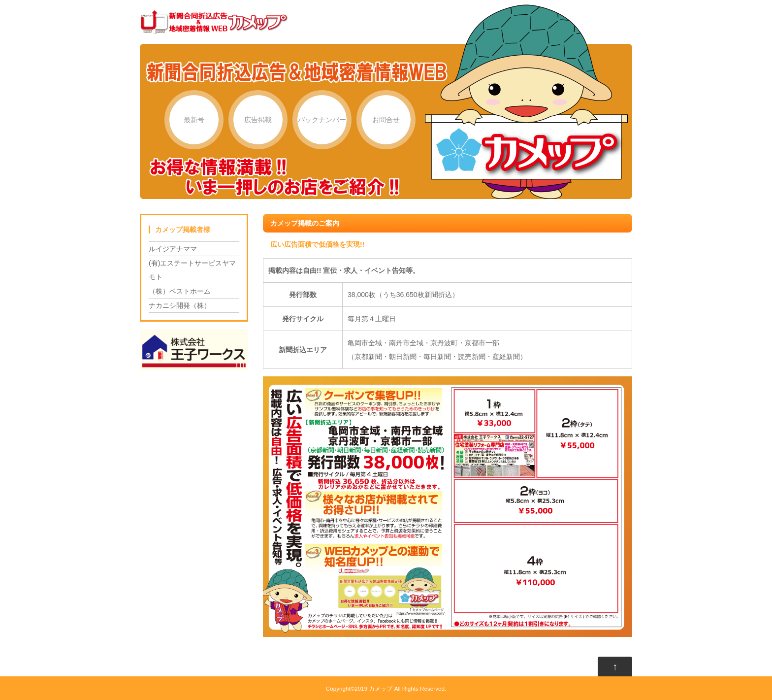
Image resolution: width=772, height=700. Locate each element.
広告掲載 (258, 120)
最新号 (194, 120)
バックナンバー (322, 120)
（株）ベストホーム (180, 291)
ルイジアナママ (173, 249)
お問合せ (386, 120)
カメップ (381, 688)
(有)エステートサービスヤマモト (192, 270)
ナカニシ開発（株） (180, 305)
